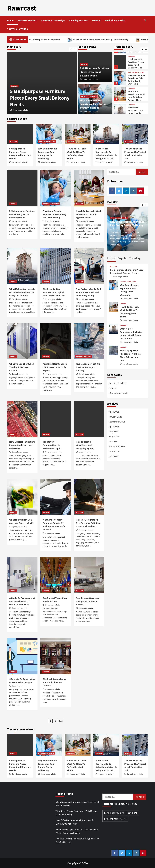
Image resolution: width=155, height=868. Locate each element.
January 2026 (115, 416)
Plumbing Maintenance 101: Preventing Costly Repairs (55, 367)
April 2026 (114, 411)
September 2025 (117, 421)
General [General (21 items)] (133, 813)
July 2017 (113, 456)
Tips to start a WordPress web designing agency (85, 445)
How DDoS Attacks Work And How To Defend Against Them (136, 95)
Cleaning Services (78, 20)
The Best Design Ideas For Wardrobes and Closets (54, 682)
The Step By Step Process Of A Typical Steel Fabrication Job (54, 292)
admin (25, 110)
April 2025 (114, 426)
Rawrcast (21, 8)
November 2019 (117, 446)
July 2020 (113, 441)
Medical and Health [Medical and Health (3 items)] (115, 819)
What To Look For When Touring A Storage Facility (22, 367)
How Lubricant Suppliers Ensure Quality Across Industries (22, 445)
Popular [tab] (123, 258)
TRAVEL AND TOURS (17, 29)
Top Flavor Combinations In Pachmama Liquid (52, 445)
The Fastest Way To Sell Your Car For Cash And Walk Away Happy (88, 292)
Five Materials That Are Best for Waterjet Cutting (88, 367)
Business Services (27, 20)
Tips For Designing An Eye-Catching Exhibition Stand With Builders (89, 523)
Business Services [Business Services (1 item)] (114, 813)
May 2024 (114, 436)
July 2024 (113, 431)
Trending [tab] (135, 258)
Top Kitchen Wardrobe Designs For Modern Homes (88, 601)
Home (10, 20)
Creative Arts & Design (53, 20)
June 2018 (114, 451)
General (96, 20)
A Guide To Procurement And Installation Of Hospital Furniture (22, 601)
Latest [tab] (112, 258)
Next (61, 721)
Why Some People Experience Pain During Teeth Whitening (115, 39)
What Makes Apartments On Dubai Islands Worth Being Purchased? (135, 113)
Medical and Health (115, 20)
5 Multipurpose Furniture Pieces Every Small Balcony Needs (49, 39)
